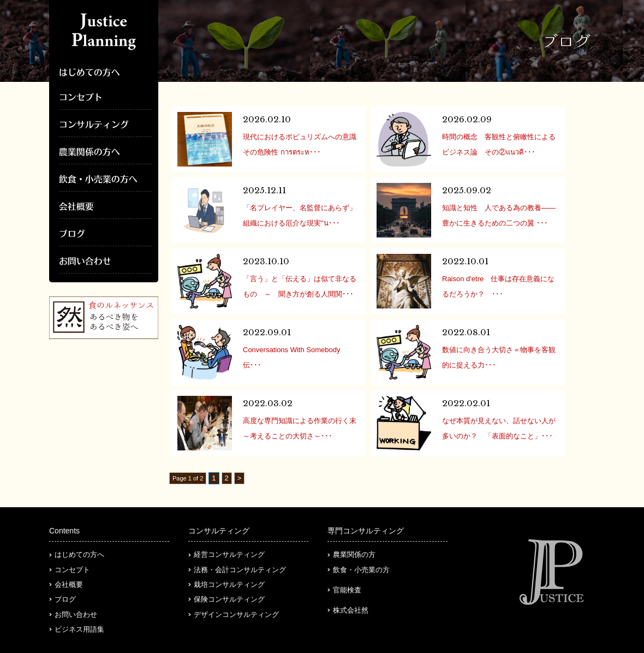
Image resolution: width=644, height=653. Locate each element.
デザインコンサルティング (236, 615)
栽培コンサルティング (229, 584)
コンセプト (72, 570)
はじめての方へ (79, 554)
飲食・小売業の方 (361, 570)
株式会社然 (351, 610)
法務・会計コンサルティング (240, 570)
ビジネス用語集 (79, 629)
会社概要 (69, 584)
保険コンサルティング (229, 599)
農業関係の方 (354, 554)
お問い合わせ (76, 615)
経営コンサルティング (229, 554)
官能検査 (347, 590)
